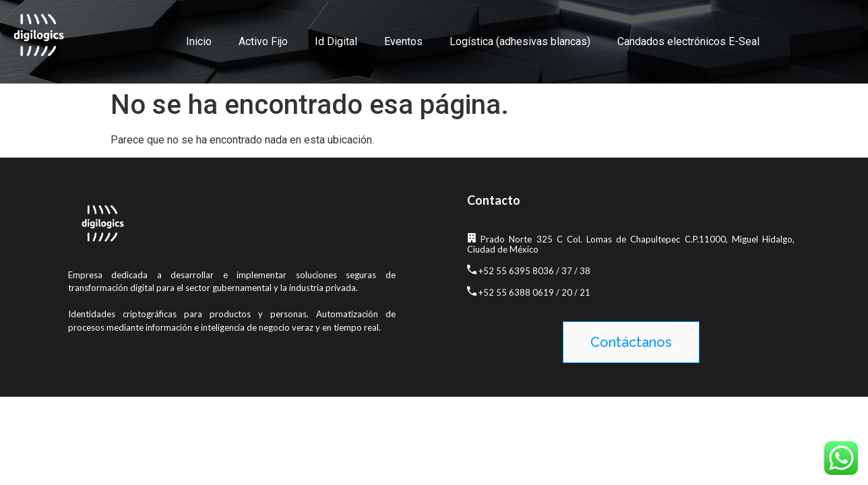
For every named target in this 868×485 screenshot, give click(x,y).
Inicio (199, 41)
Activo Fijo (263, 41)
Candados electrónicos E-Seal (688, 41)
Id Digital (336, 41)
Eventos (403, 41)
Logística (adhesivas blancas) (520, 41)
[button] (631, 342)
